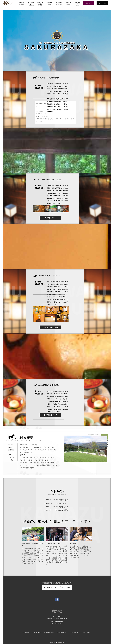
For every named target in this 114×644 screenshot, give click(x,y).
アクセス (68, 3)
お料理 (50, 3)
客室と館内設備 (40, 5)
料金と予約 (77, 4)
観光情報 (59, 3)
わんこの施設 (31, 4)
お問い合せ (88, 3)
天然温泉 (22, 3)
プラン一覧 (102, 3)
